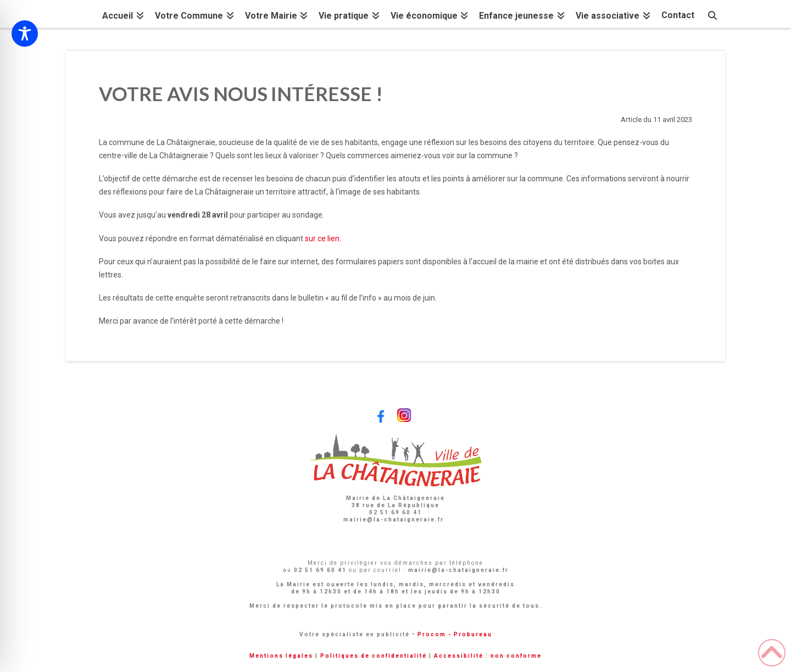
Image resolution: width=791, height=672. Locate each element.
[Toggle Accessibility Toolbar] (25, 34)
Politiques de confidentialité (374, 656)
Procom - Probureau (455, 634)
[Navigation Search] (712, 14)
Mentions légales (281, 656)
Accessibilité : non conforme (488, 656)
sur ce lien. (323, 238)
